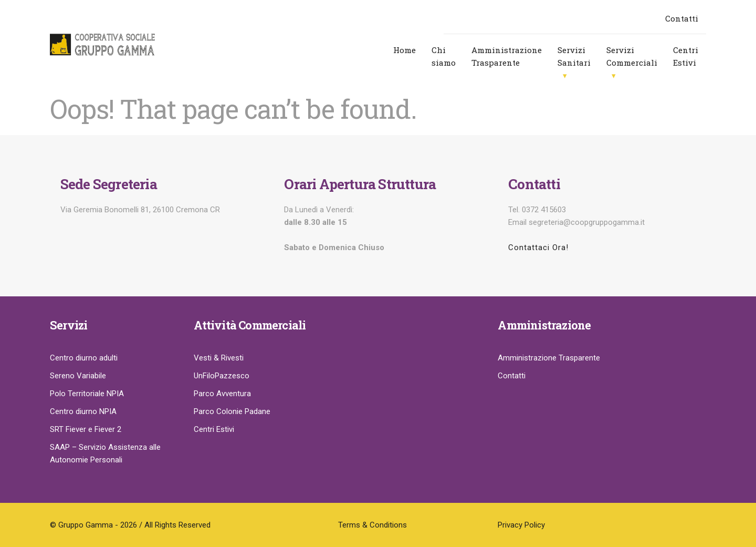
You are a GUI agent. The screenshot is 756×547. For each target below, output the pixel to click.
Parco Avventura (222, 394)
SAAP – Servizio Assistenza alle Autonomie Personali (105, 453)
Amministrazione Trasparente (507, 56)
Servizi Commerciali (632, 56)
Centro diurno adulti (84, 358)
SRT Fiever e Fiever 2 (86, 429)
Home (405, 50)
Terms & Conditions (372, 525)
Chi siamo (444, 56)
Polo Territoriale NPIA (87, 394)
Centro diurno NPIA (83, 411)
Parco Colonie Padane (232, 411)
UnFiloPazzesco (222, 376)
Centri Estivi (686, 56)
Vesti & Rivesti (219, 358)
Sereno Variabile (78, 376)
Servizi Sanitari (574, 56)
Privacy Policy (521, 525)
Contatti (682, 18)
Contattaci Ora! (538, 248)
